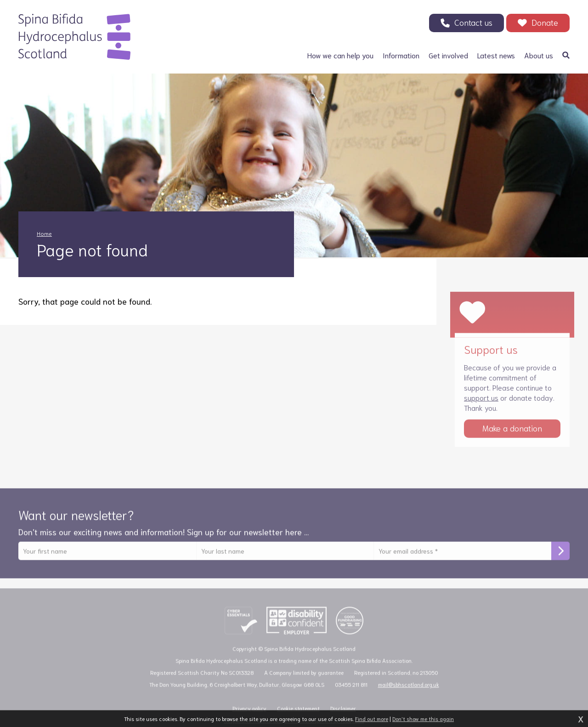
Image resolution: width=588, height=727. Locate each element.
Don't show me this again (423, 718)
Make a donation (512, 433)
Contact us (473, 22)
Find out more (372, 718)
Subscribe (560, 556)
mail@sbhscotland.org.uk (409, 690)
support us (481, 402)
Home (44, 233)
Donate (545, 22)
